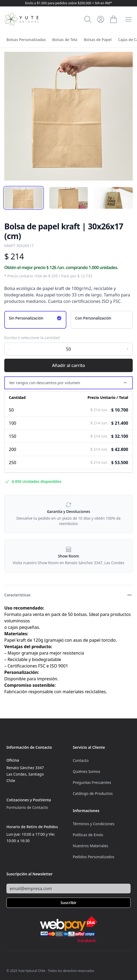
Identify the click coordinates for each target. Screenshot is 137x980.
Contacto (81, 760)
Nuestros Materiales (90, 846)
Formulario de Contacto (27, 807)
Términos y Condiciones (94, 824)
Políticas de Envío (88, 835)
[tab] (24, 198)
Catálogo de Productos (93, 793)
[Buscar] (88, 19)
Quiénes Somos (86, 771)
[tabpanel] (68, 116)
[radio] (35, 320)
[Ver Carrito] (113, 19)
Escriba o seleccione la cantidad (32, 338)
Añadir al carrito (68, 365)
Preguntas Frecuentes (92, 782)
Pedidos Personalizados (94, 857)
